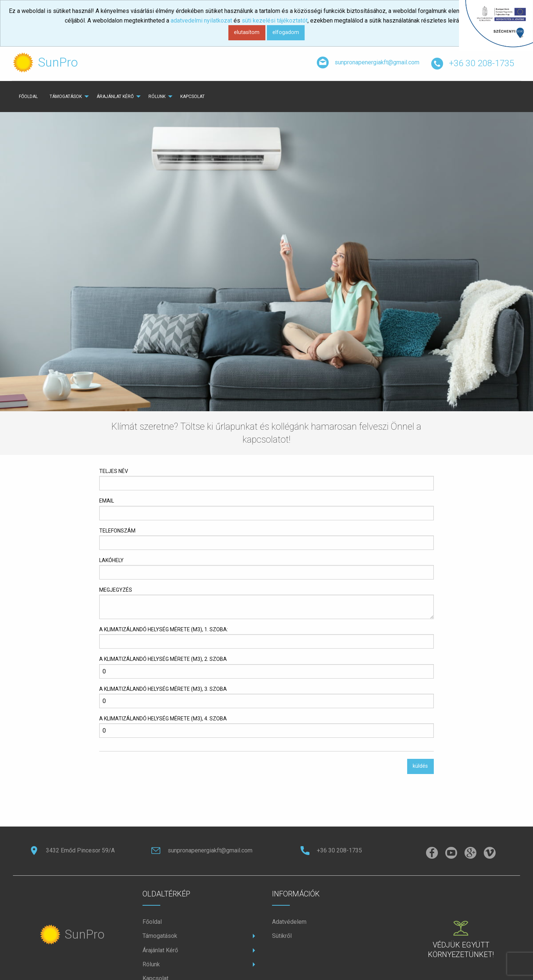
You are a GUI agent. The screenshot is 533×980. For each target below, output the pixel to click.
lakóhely (111, 560)
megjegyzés (116, 590)
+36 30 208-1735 (473, 64)
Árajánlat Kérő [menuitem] (115, 97)
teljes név (114, 471)
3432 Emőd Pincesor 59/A (72, 850)
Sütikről (282, 936)
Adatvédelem (289, 922)
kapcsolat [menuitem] (192, 97)
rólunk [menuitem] (157, 97)
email (107, 501)
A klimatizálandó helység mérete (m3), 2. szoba (163, 659)
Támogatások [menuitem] (66, 97)
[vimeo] (490, 853)
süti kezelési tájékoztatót (275, 21)
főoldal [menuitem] (28, 97)
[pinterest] (470, 853)
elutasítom (247, 32)
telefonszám (117, 531)
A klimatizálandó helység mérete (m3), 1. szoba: (164, 629)
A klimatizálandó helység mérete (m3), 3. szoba (163, 689)
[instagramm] (451, 853)
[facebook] (432, 853)
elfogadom (286, 32)
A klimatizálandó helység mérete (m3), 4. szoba (163, 719)
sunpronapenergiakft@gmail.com (368, 63)
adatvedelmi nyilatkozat (201, 21)
